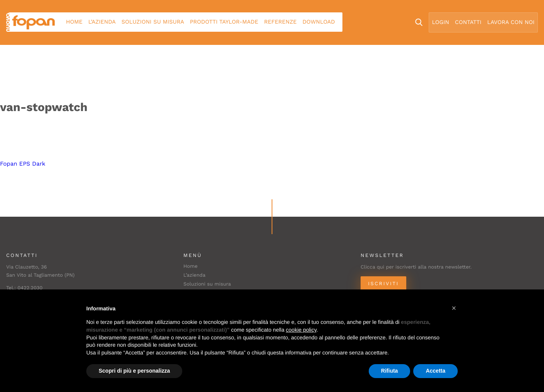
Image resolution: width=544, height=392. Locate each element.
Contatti (468, 22)
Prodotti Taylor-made (224, 22)
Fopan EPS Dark (23, 164)
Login (441, 22)
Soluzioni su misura (153, 22)
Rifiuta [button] (390, 371)
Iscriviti (383, 284)
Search (419, 22)
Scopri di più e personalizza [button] (134, 371)
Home (74, 22)
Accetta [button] (435, 371)
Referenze (280, 22)
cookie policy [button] (301, 330)
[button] (454, 308)
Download (319, 22)
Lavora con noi (511, 22)
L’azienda (102, 22)
